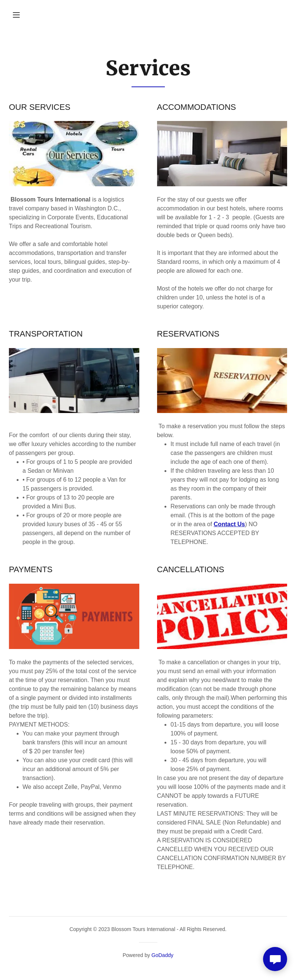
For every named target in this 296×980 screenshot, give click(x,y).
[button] (16, 15)
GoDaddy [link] (162, 955)
